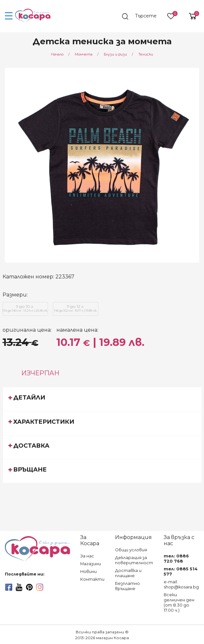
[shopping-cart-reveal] (190, 16)
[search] (142, 16)
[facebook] (9, 587)
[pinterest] (29, 587)
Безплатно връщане (127, 586)
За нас (87, 556)
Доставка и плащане (128, 573)
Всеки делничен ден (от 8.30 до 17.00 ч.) (179, 602)
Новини (88, 571)
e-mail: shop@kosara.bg (181, 584)
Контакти (92, 579)
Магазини (91, 564)
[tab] (102, 399)
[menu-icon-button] (9, 16)
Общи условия (131, 550)
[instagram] (40, 587)
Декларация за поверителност (134, 560)
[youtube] (19, 587)
